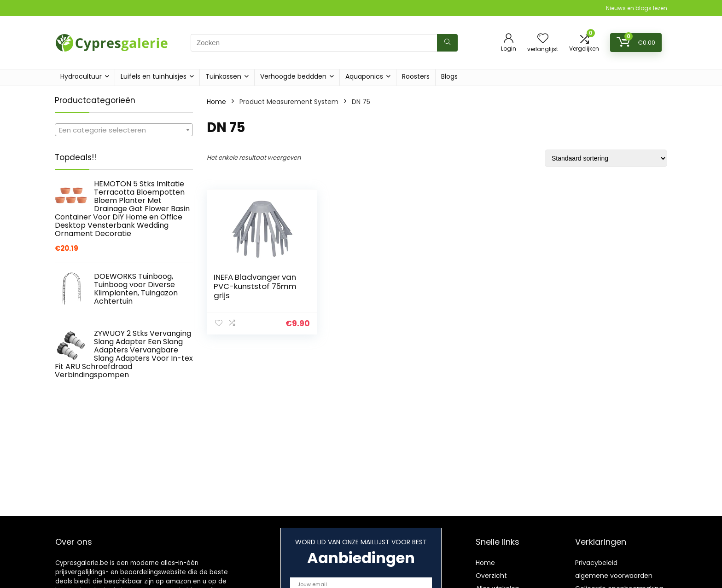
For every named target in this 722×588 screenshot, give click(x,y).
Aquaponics (364, 76)
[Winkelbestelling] (606, 158)
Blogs (449, 76)
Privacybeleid (596, 563)
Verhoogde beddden (293, 76)
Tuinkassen (223, 76)
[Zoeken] (447, 43)
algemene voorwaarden (614, 576)
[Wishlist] (543, 39)
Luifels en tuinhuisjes (154, 76)
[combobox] (124, 130)
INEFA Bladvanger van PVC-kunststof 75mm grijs (255, 286)
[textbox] (124, 130)
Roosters (416, 76)
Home (216, 102)
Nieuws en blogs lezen (637, 8)
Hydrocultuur (81, 76)
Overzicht (491, 576)
